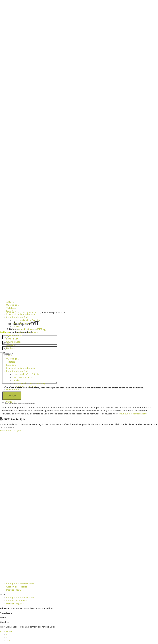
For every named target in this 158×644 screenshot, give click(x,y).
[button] (23, 353)
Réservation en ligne (10, 430)
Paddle (16, 326)
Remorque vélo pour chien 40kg (29, 329)
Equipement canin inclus (25, 333)
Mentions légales (15, 590)
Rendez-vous (13, 339)
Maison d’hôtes (14, 336)
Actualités (11, 345)
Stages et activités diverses (20, 314)
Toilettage (11, 308)
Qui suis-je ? (13, 305)
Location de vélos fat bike (26, 320)
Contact (10, 348)
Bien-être (11, 311)
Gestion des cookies (17, 587)
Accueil (10, 302)
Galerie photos (14, 342)
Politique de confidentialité (133, 414)
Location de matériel (17, 317)
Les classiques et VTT (24, 323)
